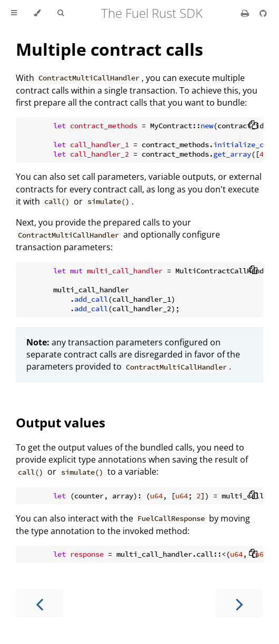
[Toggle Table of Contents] (14, 13)
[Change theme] (37, 13)
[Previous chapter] (39, 603)
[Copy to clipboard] (253, 126)
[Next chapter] (240, 603)
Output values (61, 422)
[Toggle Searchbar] (61, 13)
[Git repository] (263, 13)
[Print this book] (246, 13)
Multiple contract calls (109, 49)
